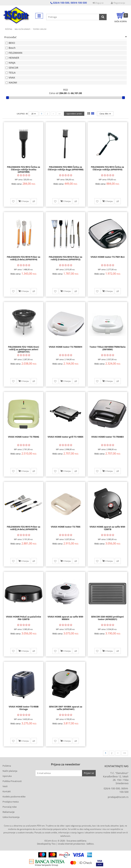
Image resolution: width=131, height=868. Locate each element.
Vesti (5, 786)
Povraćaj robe (10, 807)
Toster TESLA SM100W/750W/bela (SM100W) (108, 348)
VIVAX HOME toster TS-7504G (24, 437)
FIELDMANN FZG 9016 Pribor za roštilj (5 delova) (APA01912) (65, 258)
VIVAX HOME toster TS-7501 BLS (108, 257)
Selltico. (90, 844)
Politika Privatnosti (12, 781)
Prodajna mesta (11, 802)
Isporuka (7, 776)
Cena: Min (105, 114)
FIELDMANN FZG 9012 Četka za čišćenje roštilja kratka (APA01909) (24, 169)
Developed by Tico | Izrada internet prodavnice (61, 844)
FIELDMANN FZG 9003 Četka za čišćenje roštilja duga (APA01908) (66, 168)
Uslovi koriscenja (11, 817)
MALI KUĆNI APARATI (23, 29)
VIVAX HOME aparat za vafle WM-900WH (66, 618)
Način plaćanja (10, 771)
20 (34, 114)
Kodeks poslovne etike (14, 797)
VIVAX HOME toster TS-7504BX (108, 437)
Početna (9, 29)
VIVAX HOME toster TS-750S (66, 527)
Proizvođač (65, 37)
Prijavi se (89, 773)
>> (60, 114)
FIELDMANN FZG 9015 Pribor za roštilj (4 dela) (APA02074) (24, 528)
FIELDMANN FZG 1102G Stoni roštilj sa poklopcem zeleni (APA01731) (24, 349)
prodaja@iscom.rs (118, 797)
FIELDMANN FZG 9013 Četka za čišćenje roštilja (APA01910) (107, 168)
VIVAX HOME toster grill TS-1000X (65, 437)
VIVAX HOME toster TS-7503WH (65, 347)
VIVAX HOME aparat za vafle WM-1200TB (108, 528)
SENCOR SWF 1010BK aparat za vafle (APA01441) (66, 708)
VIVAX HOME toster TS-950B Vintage (24, 708)
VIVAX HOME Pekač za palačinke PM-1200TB (24, 618)
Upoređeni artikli (74, 114)
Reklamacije (9, 812)
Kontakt (7, 791)
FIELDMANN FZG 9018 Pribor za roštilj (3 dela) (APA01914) (24, 258)
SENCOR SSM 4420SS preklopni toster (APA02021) (107, 618)
